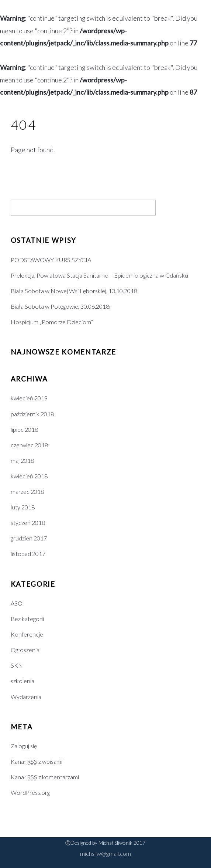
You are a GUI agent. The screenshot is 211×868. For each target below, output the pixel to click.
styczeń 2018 (28, 523)
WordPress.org (30, 792)
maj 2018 (22, 460)
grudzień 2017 (29, 538)
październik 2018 (32, 414)
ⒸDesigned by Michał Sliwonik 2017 (105, 843)
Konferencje (27, 634)
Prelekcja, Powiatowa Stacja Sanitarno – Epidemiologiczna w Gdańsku (99, 275)
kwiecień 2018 (29, 476)
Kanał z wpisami (37, 761)
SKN (17, 665)
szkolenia (23, 681)
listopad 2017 (28, 554)
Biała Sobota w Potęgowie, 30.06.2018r (61, 306)
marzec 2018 (27, 491)
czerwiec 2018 (29, 445)
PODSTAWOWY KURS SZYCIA (51, 260)
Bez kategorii (27, 619)
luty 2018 (23, 507)
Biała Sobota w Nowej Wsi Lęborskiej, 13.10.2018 (74, 291)
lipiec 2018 (24, 429)
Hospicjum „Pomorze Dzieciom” (52, 322)
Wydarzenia (26, 697)
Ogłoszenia (25, 650)
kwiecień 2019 (29, 398)
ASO (17, 603)
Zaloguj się (24, 746)
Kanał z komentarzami (45, 777)
